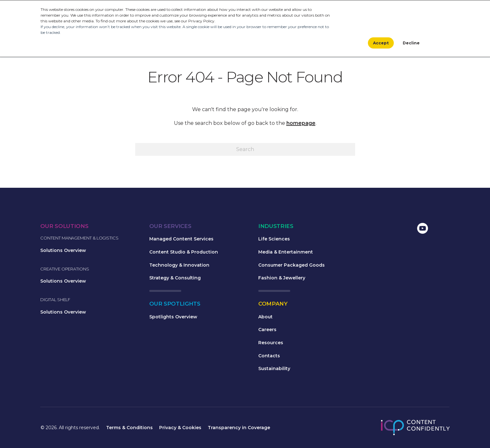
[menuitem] (372, 229)
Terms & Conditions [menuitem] (129, 428)
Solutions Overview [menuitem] (63, 250)
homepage (301, 123)
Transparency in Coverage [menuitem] (239, 428)
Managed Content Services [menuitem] (181, 239)
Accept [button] (381, 43)
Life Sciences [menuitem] (274, 239)
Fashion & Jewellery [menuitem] (282, 278)
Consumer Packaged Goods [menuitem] (292, 265)
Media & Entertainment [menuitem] (286, 252)
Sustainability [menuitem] (274, 368)
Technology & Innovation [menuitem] (179, 265)
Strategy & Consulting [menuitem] (175, 278)
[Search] (245, 149)
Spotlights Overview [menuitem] (173, 317)
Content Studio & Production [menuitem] (184, 252)
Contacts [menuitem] (269, 356)
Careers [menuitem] (267, 330)
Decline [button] (411, 43)
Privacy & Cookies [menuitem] (180, 428)
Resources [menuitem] (271, 343)
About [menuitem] (265, 317)
